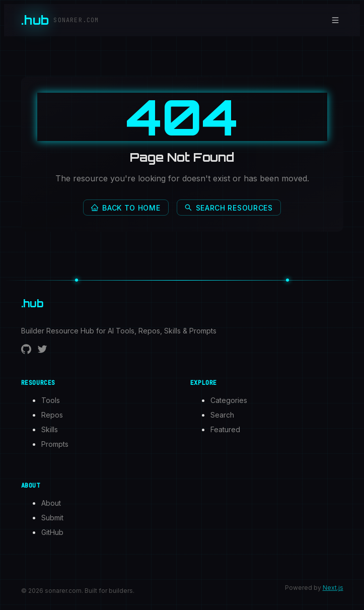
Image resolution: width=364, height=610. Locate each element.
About (51, 503)
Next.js (333, 588)
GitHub (52, 532)
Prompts (55, 444)
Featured (225, 429)
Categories (229, 400)
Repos (52, 415)
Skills (50, 429)
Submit (52, 518)
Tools (51, 400)
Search (222, 415)
